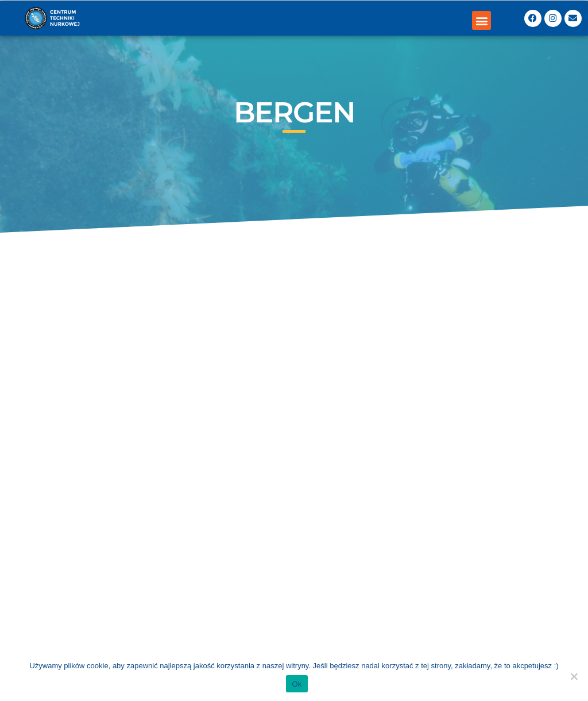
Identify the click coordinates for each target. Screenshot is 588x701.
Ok (297, 684)
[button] (481, 20)
